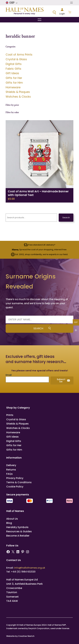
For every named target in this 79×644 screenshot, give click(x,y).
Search (66, 218)
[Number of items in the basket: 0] (70, 12)
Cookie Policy (15, 487)
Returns (11, 470)
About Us (12, 519)
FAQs (9, 474)
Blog (9, 523)
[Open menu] (71, 3)
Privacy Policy (15, 478)
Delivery (11, 465)
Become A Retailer (18, 536)
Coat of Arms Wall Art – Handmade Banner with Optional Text (38, 193)
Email (9, 375)
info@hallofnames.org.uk (30, 568)
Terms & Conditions (19, 482)
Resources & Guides (19, 531)
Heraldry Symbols (17, 527)
